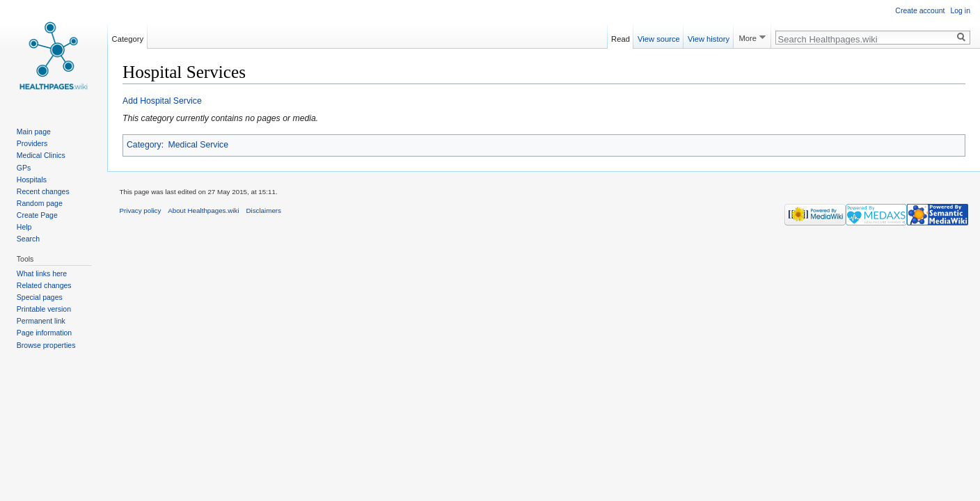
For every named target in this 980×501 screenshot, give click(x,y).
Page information (44, 333)
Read (621, 37)
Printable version (44, 309)
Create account (920, 10)
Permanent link (41, 321)
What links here (42, 273)
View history (709, 37)
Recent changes (43, 191)
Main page (34, 132)
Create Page (37, 215)
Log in (960, 10)
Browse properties (46, 345)
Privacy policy (141, 210)
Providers (32, 143)
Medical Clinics (41, 155)
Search (28, 239)
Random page (40, 203)
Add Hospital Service (162, 101)
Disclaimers (263, 210)
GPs (24, 168)
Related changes (44, 285)
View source (659, 37)
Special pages (40, 297)
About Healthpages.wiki (203, 210)
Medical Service (198, 145)
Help (24, 227)
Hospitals (32, 180)
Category (144, 145)
